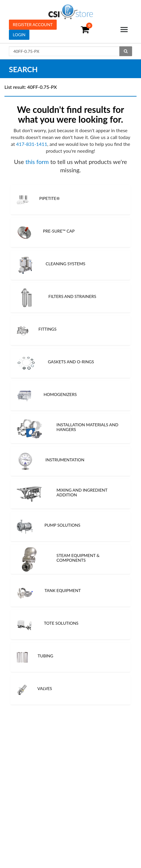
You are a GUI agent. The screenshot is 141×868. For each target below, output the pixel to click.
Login (19, 35)
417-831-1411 (32, 144)
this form (37, 162)
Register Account (33, 25)
